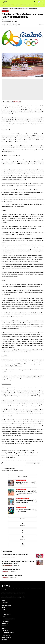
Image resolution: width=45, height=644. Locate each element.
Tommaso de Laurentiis (7, 566)
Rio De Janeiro (18, 455)
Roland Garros (22, 480)
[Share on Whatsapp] (10, 25)
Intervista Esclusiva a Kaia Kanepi (12, 575)
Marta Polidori (6, 572)
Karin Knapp (14, 453)
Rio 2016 (12, 455)
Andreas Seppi (12, 451)
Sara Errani (33, 455)
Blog (6, 8)
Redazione (5, 557)
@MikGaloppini (17, 102)
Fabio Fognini (5, 453)
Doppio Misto (33, 451)
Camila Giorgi (20, 451)
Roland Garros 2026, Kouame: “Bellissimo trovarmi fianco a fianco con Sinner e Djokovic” (26, 493)
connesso (9, 471)
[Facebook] (22, 525)
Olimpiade (21, 453)
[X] (22, 531)
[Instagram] (22, 538)
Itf (7, 11)
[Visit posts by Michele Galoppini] (2, 20)
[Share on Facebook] (5, 25)
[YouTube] (7, 586)
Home (3, 8)
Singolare (12, 457)
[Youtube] (22, 545)
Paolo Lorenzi (5, 455)
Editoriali (4, 11)
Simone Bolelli (5, 457)
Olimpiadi (27, 453)
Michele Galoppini (8, 20)
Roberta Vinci (26, 455)
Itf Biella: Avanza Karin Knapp (11, 569)
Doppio (26, 451)
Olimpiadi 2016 (34, 453)
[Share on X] (8, 25)
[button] (32, 2)
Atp (17, 498)
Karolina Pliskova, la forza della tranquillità (15, 555)
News (17, 480)
